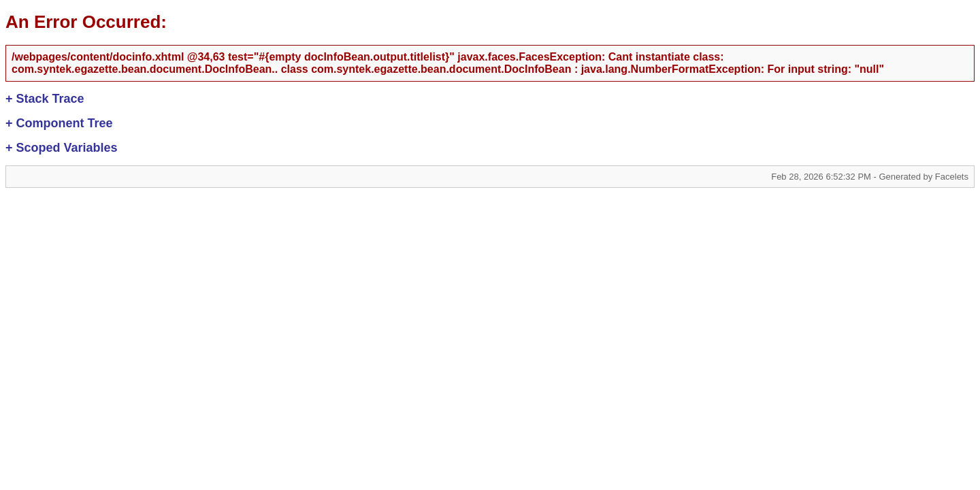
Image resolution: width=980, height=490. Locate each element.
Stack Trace (45, 99)
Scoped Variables (62, 148)
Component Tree (59, 123)
